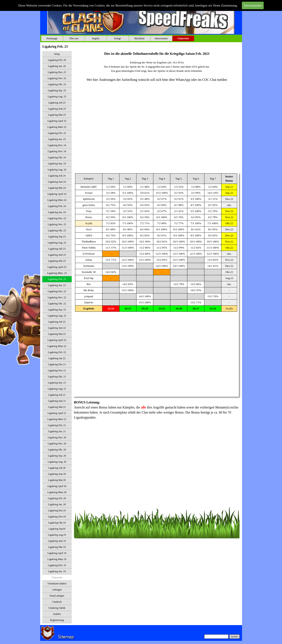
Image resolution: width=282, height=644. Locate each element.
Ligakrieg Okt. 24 (57, 157)
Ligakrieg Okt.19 (57, 523)
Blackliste (139, 38)
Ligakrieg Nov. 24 (57, 151)
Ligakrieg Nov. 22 (57, 297)
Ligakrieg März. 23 (57, 273)
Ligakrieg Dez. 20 (57, 437)
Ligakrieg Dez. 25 (57, 72)
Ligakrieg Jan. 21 (57, 431)
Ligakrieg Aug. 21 (57, 389)
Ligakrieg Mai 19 (57, 547)
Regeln (96, 38)
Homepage (52, 38)
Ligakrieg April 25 (57, 121)
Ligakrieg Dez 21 (57, 364)
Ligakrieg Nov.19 (57, 517)
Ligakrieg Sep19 (57, 529)
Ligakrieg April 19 (57, 553)
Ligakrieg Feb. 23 (57, 279)
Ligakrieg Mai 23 (57, 261)
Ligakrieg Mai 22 (57, 334)
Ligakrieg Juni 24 (57, 182)
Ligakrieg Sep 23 (57, 237)
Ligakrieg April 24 (57, 194)
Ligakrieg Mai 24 (57, 188)
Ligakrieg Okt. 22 (57, 304)
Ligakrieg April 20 (57, 486)
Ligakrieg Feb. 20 (57, 498)
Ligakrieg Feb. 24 (57, 206)
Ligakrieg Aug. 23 (57, 243)
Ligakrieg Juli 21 (57, 395)
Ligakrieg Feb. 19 (57, 565)
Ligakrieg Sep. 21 (57, 383)
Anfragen (57, 590)
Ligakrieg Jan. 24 (57, 212)
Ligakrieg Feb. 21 (57, 425)
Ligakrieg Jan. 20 (57, 504)
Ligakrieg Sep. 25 (57, 90)
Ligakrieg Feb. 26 (57, 60)
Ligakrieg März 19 (57, 559)
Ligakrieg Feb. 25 (57, 133)
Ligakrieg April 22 (57, 340)
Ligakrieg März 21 (57, 419)
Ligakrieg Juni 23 (57, 255)
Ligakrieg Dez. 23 (57, 218)
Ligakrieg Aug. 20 (57, 462)
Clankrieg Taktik (57, 608)
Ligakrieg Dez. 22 (57, 291)
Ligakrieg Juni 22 (57, 328)
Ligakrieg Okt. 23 (57, 230)
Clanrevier (183, 38)
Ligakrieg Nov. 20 (57, 444)
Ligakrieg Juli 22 (57, 322)
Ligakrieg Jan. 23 (57, 285)
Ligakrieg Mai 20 (57, 480)
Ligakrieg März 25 (57, 127)
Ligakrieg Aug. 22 (57, 316)
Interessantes (161, 38)
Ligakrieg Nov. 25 (57, 78)
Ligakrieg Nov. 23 (57, 224)
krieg (57, 54)
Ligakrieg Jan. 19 (57, 571)
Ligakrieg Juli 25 (57, 103)
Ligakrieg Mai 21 (57, 407)
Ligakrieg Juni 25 (57, 109)
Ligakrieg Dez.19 (57, 510)
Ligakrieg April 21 (57, 413)
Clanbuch (57, 602)
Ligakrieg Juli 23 (57, 249)
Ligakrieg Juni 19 (57, 541)
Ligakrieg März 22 (57, 346)
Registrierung (57, 620)
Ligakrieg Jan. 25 (57, 139)
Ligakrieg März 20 (57, 492)
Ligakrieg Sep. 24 (57, 164)
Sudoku (57, 614)
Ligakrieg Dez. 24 (57, 145)
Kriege (118, 38)
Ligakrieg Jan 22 (57, 358)
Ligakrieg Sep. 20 (57, 456)
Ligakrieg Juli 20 (57, 468)
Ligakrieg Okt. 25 (57, 84)
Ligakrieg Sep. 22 (57, 310)
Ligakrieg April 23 (57, 267)
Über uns (74, 38)
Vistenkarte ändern (57, 584)
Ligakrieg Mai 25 (57, 115)
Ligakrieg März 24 (57, 200)
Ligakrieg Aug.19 (57, 535)
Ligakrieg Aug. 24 (57, 170)
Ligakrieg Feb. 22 (57, 352)
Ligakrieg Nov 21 (57, 370)
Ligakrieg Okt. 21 (57, 377)
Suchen (234, 637)
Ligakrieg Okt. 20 (57, 450)
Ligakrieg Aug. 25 (57, 97)
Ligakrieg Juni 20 (57, 474)
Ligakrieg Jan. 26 (57, 66)
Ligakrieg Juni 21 (57, 401)
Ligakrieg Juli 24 (57, 176)
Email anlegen (57, 596)
